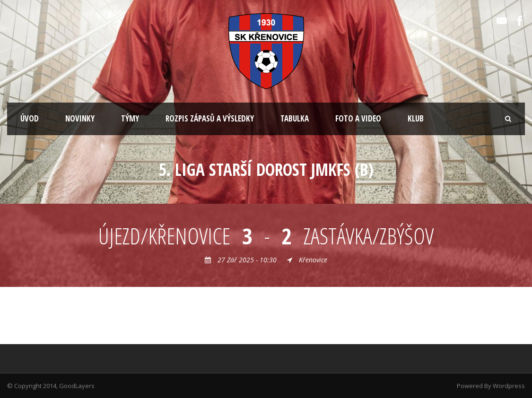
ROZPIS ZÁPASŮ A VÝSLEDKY (210, 118)
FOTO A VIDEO (358, 118)
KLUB (416, 118)
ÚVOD (30, 118)
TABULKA (295, 118)
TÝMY (130, 118)
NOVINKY (80, 118)
